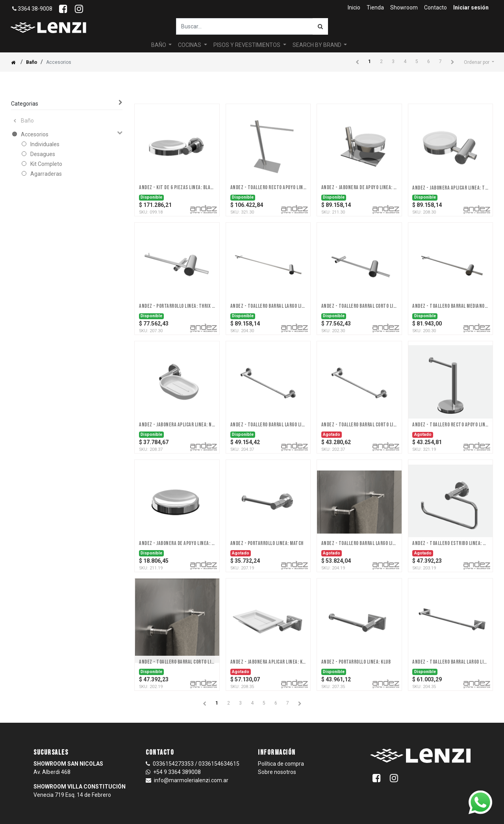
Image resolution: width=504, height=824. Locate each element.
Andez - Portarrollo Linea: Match (267, 543)
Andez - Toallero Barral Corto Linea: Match (177, 662)
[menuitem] (354, 8)
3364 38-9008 (32, 9)
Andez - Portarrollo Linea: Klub (356, 662)
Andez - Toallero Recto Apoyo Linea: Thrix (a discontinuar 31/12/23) (268, 188)
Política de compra (281, 764)
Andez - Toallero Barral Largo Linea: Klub (450, 662)
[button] (479, 62)
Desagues (43, 154)
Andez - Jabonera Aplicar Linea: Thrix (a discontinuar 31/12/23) (450, 188)
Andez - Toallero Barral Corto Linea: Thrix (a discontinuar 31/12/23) (359, 306)
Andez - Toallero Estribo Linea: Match (450, 543)
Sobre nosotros (277, 772)
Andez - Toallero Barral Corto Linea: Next (359, 425)
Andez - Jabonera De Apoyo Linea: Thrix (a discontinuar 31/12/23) (359, 188)
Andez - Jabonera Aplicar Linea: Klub (268, 662)
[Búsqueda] (320, 26)
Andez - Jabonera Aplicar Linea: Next (177, 425)
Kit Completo (46, 164)
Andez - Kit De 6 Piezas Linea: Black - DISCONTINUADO (177, 188)
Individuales (45, 144)
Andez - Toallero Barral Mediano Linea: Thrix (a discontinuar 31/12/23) (450, 306)
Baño (32, 62)
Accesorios (35, 134)
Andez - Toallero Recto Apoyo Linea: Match (450, 425)
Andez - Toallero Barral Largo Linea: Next (268, 425)
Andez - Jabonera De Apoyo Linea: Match (177, 543)
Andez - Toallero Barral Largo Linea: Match (359, 543)
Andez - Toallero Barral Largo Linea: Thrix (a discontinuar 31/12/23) (268, 306)
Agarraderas (46, 174)
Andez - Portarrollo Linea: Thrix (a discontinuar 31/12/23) (177, 306)
